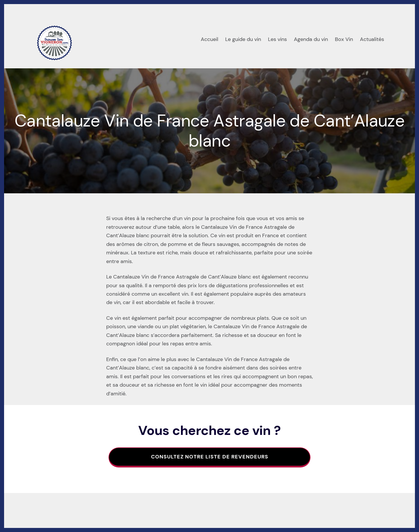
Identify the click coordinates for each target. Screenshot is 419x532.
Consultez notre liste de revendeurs (210, 457)
